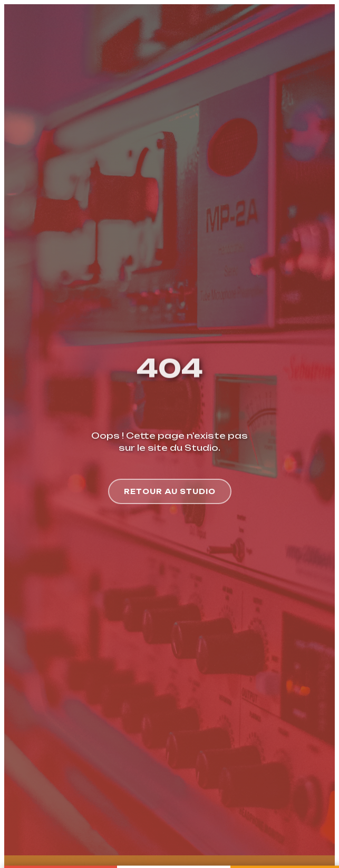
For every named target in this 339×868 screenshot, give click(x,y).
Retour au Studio (170, 485)
